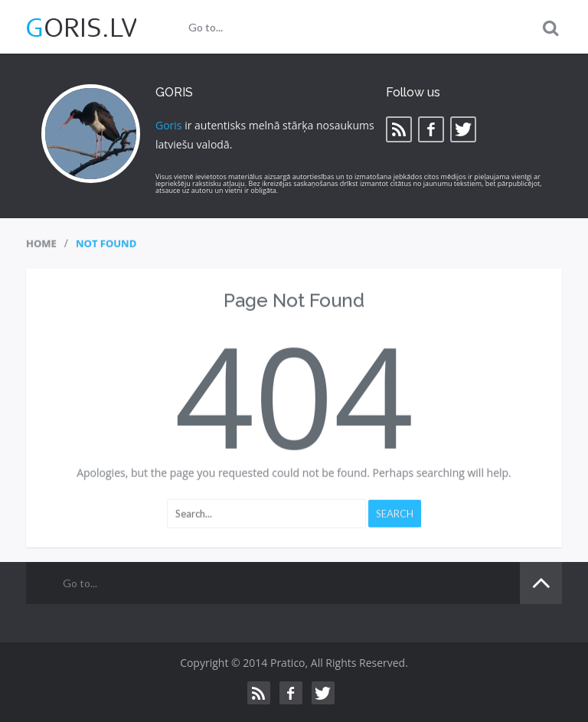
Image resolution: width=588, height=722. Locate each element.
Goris (169, 125)
